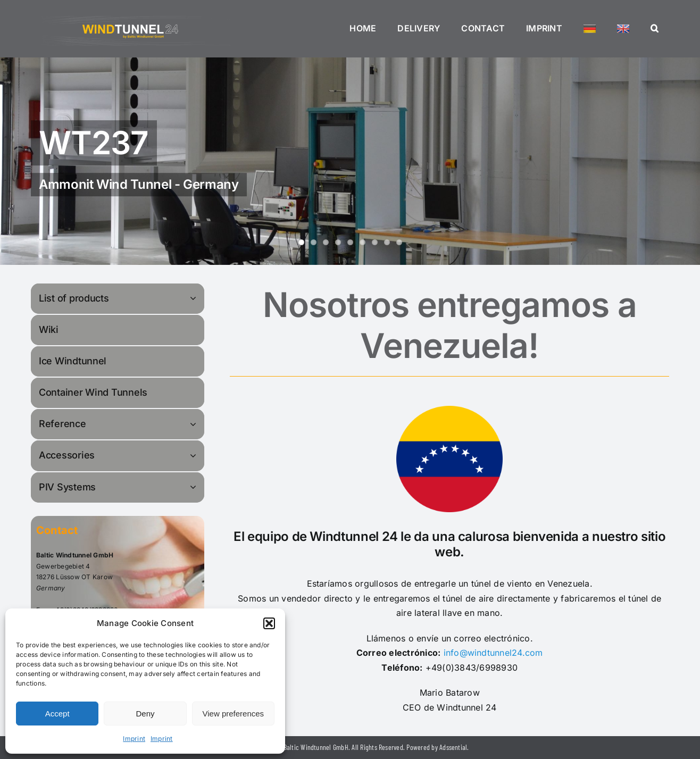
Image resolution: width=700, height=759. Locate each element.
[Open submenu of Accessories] (195, 455)
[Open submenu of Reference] (195, 424)
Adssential (453, 747)
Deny (145, 714)
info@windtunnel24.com (493, 653)
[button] (269, 623)
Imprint (134, 739)
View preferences (234, 714)
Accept (57, 714)
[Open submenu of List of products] (195, 298)
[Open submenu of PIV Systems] (195, 487)
